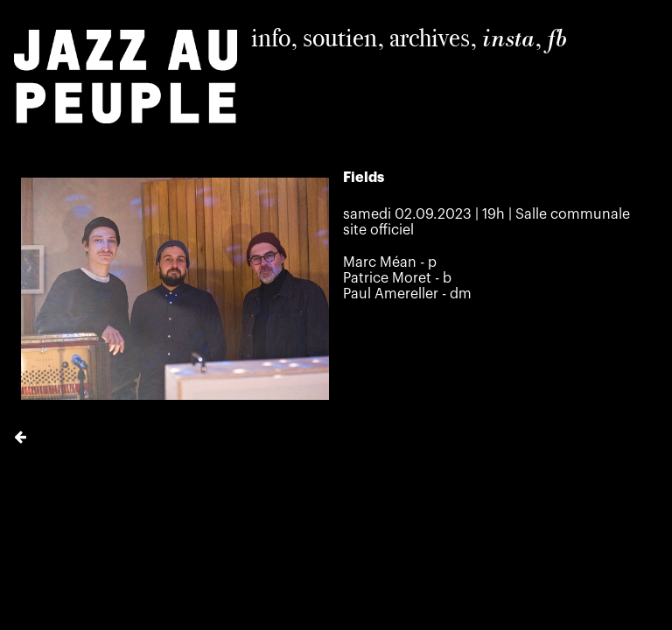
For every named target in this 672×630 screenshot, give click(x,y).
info (271, 38)
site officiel (378, 230)
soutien (340, 38)
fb (557, 38)
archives (430, 38)
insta (508, 38)
